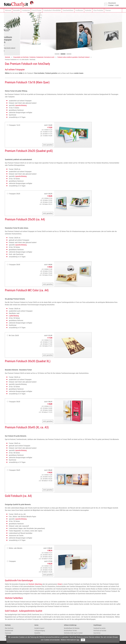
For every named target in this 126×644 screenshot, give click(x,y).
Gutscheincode (9, 631)
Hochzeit (31, 584)
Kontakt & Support (39, 628)
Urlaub (60, 584)
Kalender (88, 10)
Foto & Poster (37, 10)
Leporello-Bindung (21, 105)
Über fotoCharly (9, 628)
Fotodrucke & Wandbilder (52, 10)
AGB (6, 635)
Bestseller (17, 10)
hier (78, 640)
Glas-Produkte (98, 10)
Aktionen (8, 10)
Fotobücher (26, 10)
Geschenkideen (68, 10)
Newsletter (37, 633)
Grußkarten (79, 10)
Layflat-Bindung (14, 316)
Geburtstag (38, 584)
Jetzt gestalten (48, 145)
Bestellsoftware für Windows (72, 628)
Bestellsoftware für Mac (70, 631)
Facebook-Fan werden (100, 628)
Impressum (8, 633)
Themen (108, 10)
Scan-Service (97, 633)
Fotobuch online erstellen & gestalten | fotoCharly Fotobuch (73, 57)
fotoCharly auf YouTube (100, 631)
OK (83, 640)
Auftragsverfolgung (40, 631)
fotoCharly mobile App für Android (73, 633)
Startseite (8, 57)
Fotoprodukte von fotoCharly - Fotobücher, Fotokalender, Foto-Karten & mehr (34, 57)
